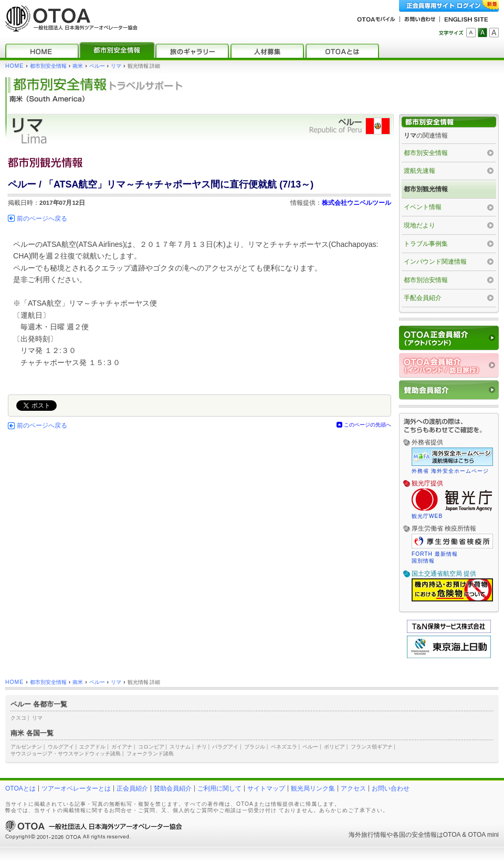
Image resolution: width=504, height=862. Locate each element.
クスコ (18, 718)
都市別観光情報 (426, 189)
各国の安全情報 (415, 835)
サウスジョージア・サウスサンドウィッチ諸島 (66, 754)
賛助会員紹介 (173, 788)
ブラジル (255, 747)
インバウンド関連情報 (435, 262)
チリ (202, 747)
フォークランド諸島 (150, 754)
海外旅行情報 (367, 835)
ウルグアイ (61, 747)
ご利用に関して (219, 788)
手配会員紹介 (423, 298)
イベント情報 (423, 207)
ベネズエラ (284, 747)
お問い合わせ (391, 788)
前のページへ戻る (42, 219)
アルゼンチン (26, 747)
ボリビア (334, 747)
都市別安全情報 (48, 66)
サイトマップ (266, 788)
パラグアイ (225, 747)
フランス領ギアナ (372, 747)
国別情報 (423, 561)
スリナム (180, 747)
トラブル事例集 (426, 244)
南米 (78, 66)
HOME (14, 66)
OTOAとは (20, 788)
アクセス (353, 788)
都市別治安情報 (426, 280)
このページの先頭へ (367, 425)
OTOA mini (484, 835)
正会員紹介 (132, 788)
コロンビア (151, 747)
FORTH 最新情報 (435, 554)
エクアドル (92, 747)
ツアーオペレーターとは (76, 788)
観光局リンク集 (313, 788)
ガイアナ (122, 747)
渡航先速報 (419, 171)
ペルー (97, 66)
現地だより (419, 225)
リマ (116, 66)
